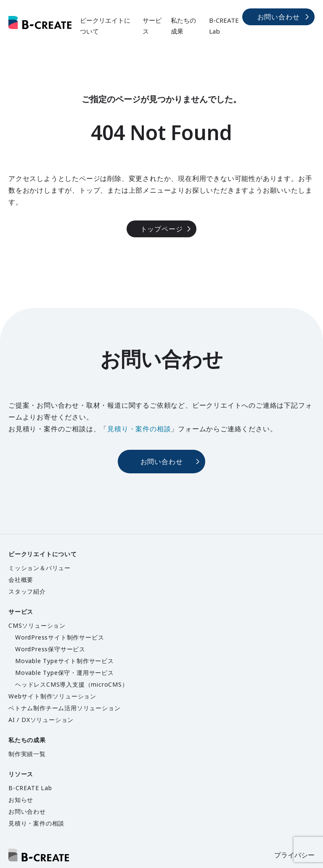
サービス (152, 26)
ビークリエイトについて (105, 26)
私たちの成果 (183, 26)
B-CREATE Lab (224, 26)
